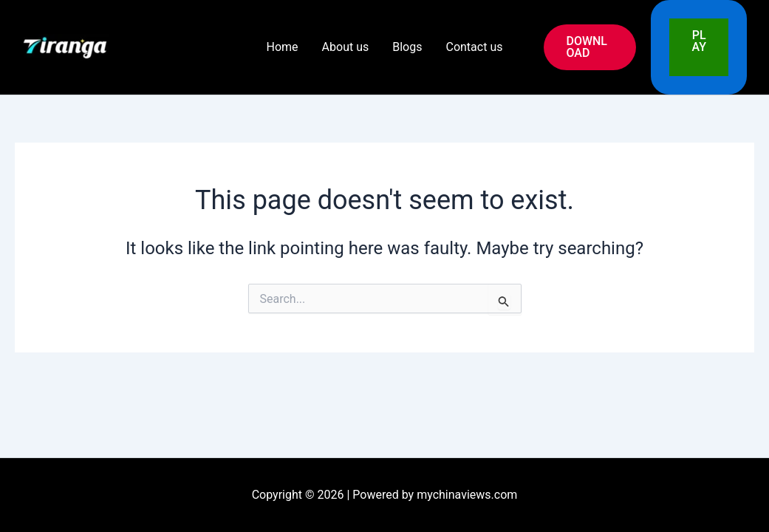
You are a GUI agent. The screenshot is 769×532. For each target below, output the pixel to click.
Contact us (474, 47)
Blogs (407, 47)
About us (346, 47)
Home (283, 47)
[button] (590, 47)
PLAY (699, 47)
